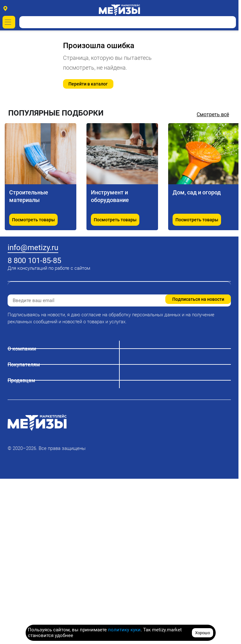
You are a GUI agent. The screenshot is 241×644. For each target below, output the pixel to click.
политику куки (124, 630)
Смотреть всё (213, 114)
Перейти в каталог (88, 84)
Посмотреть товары (33, 220)
